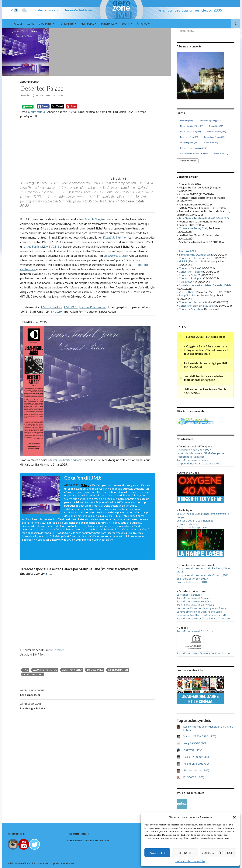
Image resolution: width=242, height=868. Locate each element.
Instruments (66, 24)
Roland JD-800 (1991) (196, 764)
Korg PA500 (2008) (195, 743)
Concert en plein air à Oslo (194, 258)
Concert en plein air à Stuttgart (197, 306)
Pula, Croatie (186, 282)
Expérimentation (118, 670)
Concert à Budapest (191, 278)
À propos (142, 24)
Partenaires (108, 24)
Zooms (126, 24)
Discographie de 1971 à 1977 (194, 450)
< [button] (181, 75)
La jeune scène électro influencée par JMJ (201, 615)
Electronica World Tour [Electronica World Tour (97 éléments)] (192, 126)
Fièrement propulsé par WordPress (56, 863)
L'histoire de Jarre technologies (195, 520)
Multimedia (87, 24)
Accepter (157, 853)
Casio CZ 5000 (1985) (196, 757)
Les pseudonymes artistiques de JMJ (198, 463)
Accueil (18, 24)
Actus (31, 24)
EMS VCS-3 (52, 246)
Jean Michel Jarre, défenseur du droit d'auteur (204, 653)
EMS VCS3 (71, 307)
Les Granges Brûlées (116, 255)
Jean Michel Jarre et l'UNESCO (195, 631)
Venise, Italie (187, 292)
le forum (59, 650)
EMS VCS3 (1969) (194, 777)
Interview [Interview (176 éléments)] (186, 121)
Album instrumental (45, 670)
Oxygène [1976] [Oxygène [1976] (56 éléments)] (189, 143)
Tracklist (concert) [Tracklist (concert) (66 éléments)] (216, 132)
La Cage (104, 489)
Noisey (85, 485)
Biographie (45, 24)
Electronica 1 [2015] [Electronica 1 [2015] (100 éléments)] (210, 121)
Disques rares (95, 670)
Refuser (185, 853)
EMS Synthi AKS (52, 307)
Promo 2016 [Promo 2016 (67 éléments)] (216, 126)
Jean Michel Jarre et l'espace (193, 598)
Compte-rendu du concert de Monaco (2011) (203, 575)
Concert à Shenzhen (191, 309)
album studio (37, 112)
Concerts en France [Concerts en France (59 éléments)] (214, 137)
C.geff (59, 96)
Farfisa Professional (93, 307)
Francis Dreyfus (95, 219)
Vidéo (27, 96)
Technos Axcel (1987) (196, 770)
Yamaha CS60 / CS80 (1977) (200, 736)
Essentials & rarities (115, 237)
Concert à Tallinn (189, 268)
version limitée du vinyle (69, 460)
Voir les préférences (218, 853)
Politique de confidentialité (22, 863)
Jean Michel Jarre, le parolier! (194, 460)
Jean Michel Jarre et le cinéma (194, 601)
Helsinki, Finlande (189, 261)
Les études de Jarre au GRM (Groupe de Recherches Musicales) (200, 455)
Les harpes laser (88, 692)
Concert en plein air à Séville (195, 302)
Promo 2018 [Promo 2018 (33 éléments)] (221, 154)
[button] (234, 817)
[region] (200, 76)
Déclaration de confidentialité (190, 861)
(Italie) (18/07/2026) (204, 218)
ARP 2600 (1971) (193, 750)
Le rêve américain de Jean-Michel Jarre (199, 612)
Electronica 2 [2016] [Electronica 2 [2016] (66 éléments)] (190, 132)
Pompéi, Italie (187, 295)
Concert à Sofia (188, 275)
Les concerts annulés (189, 595)
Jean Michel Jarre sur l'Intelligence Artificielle (203, 618)
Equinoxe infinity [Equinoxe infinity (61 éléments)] (189, 137)
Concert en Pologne (191, 272)
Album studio (29, 82)
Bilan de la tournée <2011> (192, 579)
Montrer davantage (188, 161)
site (49, 573)
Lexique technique (188, 524)
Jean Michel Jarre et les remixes (195, 605)
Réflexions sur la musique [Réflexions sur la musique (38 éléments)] (193, 148)
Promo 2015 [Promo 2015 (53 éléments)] (211, 143)
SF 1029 (56, 311)
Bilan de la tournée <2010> (192, 582)
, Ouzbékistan (195, 255)
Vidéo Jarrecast (33, 674)
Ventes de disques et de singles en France (202, 608)
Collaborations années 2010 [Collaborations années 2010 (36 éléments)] (194, 154)
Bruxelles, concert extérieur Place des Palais (205, 285)
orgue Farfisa (32, 246)
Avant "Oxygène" (72, 670)
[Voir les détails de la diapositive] (200, 76)
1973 (26, 670)
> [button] (219, 75)
